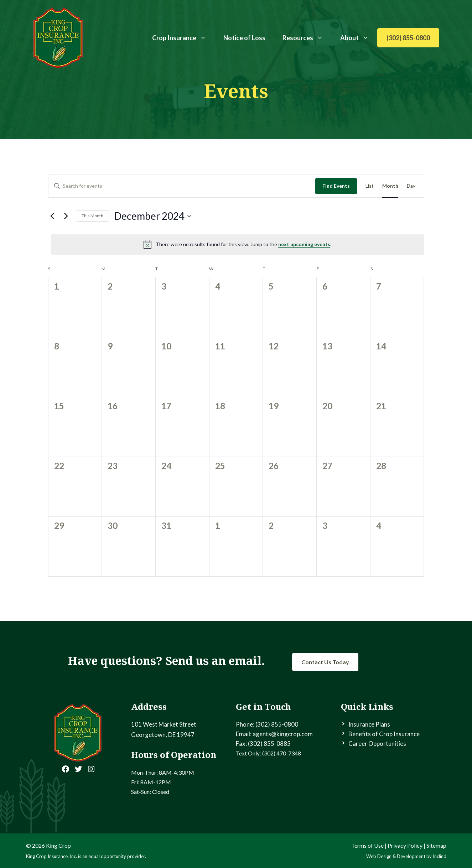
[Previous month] (52, 216)
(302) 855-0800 (408, 38)
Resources (307, 38)
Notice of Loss (244, 38)
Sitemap (436, 845)
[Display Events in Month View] (390, 186)
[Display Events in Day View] (411, 186)
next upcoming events (304, 244)
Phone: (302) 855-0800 (267, 724)
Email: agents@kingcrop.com (274, 734)
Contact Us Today (325, 662)
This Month (92, 216)
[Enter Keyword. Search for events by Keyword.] (182, 186)
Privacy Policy (405, 845)
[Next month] (66, 216)
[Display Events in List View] (370, 186)
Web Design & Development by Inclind (406, 856)
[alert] (238, 244)
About (359, 38)
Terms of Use (367, 845)
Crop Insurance (183, 38)
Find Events (336, 186)
